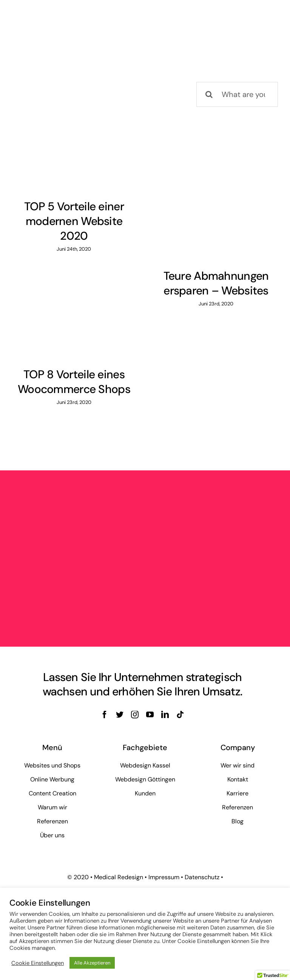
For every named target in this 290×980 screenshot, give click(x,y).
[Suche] (209, 94)
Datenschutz (202, 877)
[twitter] (120, 715)
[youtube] (150, 715)
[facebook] (105, 715)
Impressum (164, 877)
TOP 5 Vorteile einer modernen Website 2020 (74, 221)
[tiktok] (180, 715)
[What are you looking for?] (237, 94)
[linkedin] (165, 715)
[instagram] (135, 715)
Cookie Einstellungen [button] (38, 963)
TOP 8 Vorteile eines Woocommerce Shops (74, 382)
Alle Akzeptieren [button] (92, 963)
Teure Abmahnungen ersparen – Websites (216, 283)
